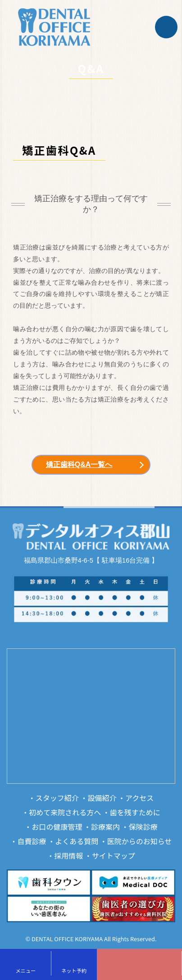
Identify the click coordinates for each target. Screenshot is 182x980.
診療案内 (105, 827)
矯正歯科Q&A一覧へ (79, 465)
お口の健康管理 (57, 827)
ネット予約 (74, 971)
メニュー (25, 971)
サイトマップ (114, 855)
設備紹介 (102, 798)
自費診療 (32, 841)
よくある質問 (77, 841)
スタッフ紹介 (57, 798)
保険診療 (143, 827)
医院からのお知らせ (140, 841)
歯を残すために (135, 812)
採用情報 (68, 855)
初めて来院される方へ (65, 812)
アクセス (139, 798)
